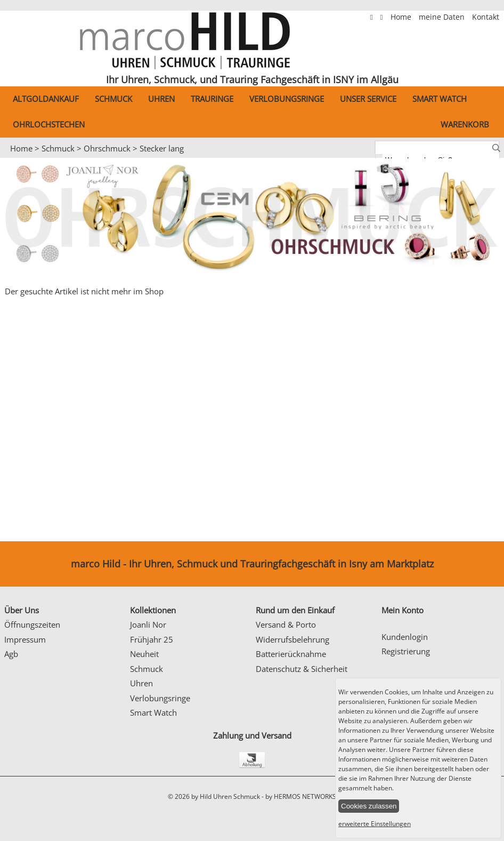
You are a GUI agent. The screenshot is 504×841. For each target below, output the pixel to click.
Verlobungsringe (287, 99)
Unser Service (368, 99)
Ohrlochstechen (49, 124)
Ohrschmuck (107, 148)
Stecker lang (162, 148)
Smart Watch (440, 99)
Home (402, 17)
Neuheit (144, 654)
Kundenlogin (405, 637)
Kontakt (486, 17)
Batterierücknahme (291, 654)
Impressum (25, 639)
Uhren (161, 99)
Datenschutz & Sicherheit (302, 669)
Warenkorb (465, 124)
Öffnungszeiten (32, 624)
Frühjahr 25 (152, 639)
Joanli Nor (148, 624)
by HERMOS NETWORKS (301, 796)
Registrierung (406, 651)
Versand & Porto (286, 624)
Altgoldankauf (46, 99)
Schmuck (113, 99)
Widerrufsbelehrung (292, 639)
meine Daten (443, 17)
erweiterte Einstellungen (375, 824)
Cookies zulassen (369, 806)
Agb (11, 654)
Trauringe (212, 99)
